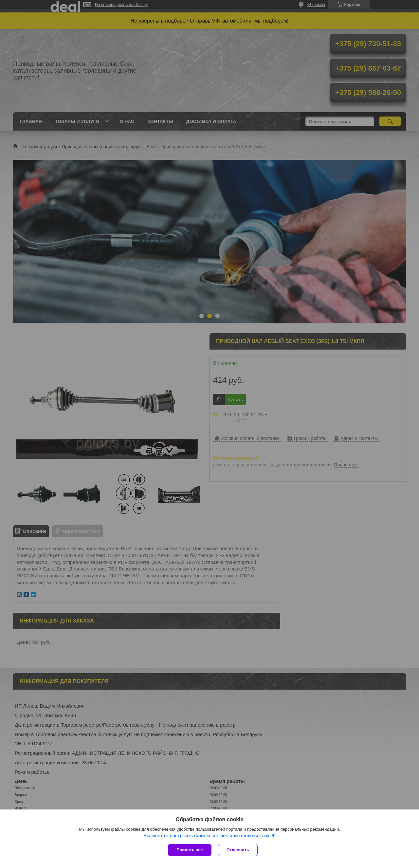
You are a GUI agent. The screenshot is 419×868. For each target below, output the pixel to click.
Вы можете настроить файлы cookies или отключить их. (207, 835)
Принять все (190, 850)
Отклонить (238, 850)
